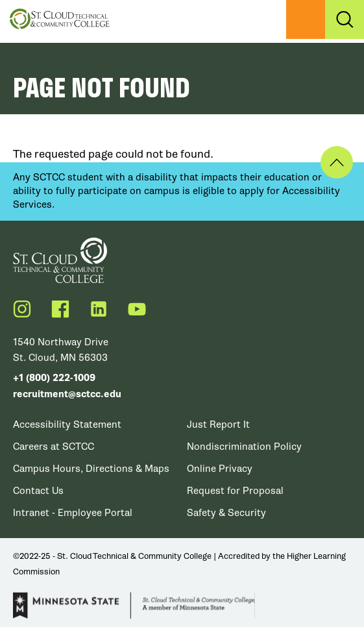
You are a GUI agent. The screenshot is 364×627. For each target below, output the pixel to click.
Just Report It (218, 424)
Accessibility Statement (67, 424)
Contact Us (38, 491)
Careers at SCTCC (54, 447)
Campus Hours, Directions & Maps (91, 469)
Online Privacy (220, 469)
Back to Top (337, 162)
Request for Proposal (235, 491)
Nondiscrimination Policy (244, 447)
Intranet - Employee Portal (73, 513)
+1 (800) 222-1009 (54, 378)
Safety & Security (226, 513)
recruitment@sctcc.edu (67, 394)
